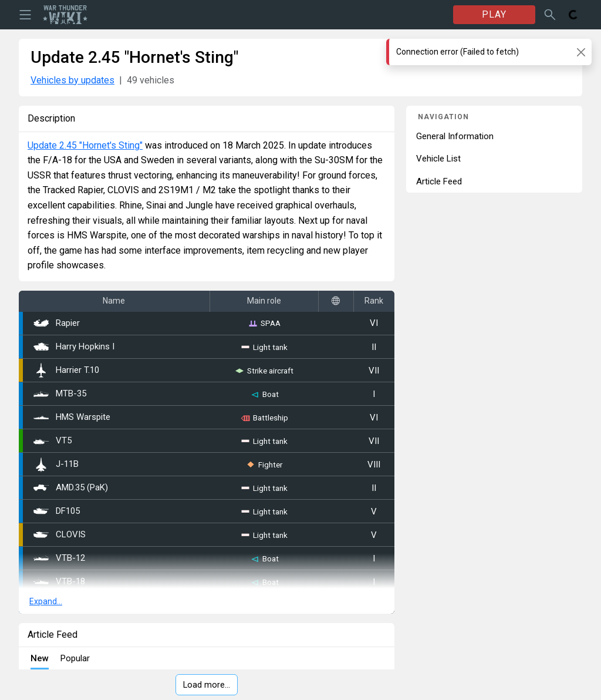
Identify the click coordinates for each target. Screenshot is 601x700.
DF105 (57, 511)
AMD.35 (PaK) (71, 488)
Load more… (207, 685)
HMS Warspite (72, 417)
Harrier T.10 (66, 371)
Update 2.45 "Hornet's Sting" (85, 145)
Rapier (57, 324)
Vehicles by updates (72, 80)
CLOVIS (60, 535)
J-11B (56, 465)
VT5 (53, 441)
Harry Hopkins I (74, 347)
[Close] (581, 52)
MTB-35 (60, 394)
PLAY (494, 14)
